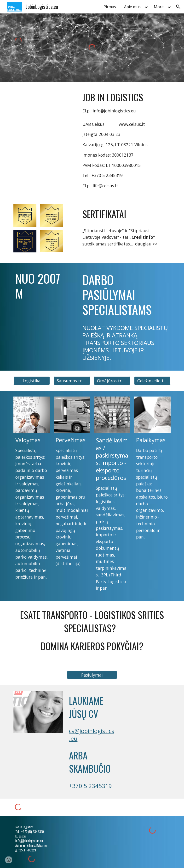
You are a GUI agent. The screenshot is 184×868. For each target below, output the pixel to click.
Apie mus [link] (132, 7)
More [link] (159, 7)
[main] (125, 103)
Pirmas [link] (110, 7)
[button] (178, 7)
